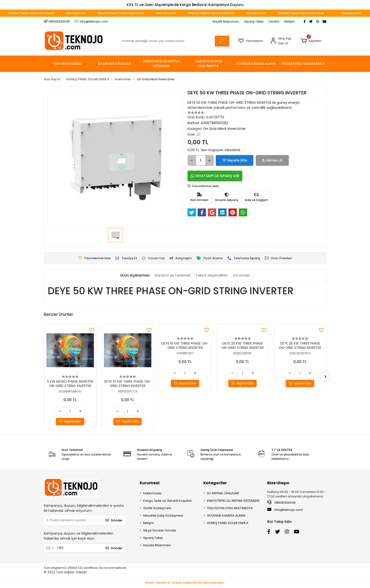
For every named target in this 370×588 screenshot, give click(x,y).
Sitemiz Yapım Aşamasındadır (42, 13)
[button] (311, 41)
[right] (326, 377)
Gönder (114, 520)
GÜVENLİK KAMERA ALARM (226, 516)
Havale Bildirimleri (157, 545)
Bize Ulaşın (278, 483)
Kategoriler (215, 483)
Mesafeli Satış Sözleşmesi (163, 516)
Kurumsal (150, 483)
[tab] (134, 275)
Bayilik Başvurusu (226, 21)
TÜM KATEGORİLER (67, 64)
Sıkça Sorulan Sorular (160, 530)
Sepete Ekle (232, 160)
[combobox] (50, 548)
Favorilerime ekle (203, 186)
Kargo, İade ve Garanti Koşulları (168, 501)
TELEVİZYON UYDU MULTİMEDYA (230, 508)
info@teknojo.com (285, 510)
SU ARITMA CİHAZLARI (223, 493)
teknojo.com (87, 13)
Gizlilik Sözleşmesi (157, 508)
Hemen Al (263, 160)
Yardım (274, 21)
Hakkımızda (152, 493)
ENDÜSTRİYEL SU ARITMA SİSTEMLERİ (233, 501)
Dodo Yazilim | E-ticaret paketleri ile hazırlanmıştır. (185, 583)
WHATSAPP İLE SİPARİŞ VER (215, 176)
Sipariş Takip (254, 21)
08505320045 (282, 502)
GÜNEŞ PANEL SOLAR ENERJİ (228, 523)
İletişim (290, 21)
